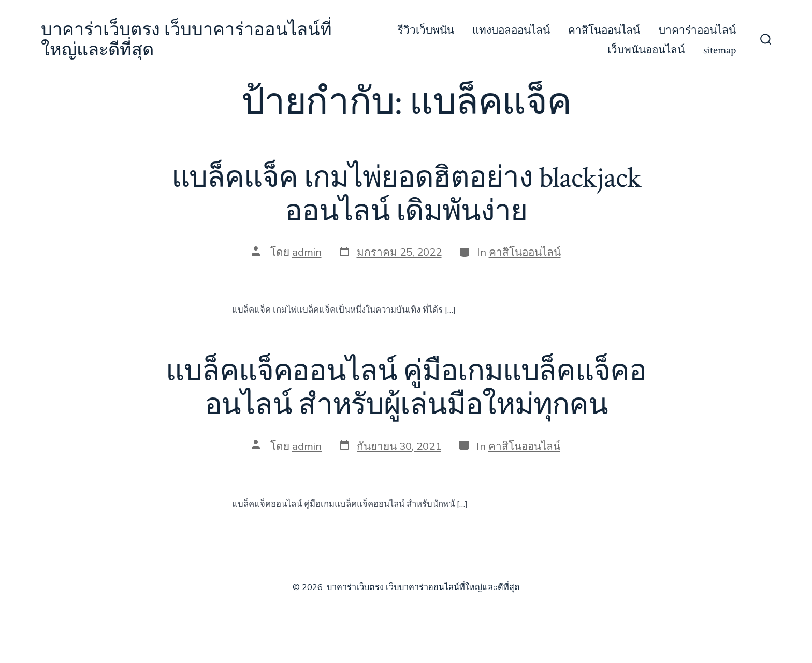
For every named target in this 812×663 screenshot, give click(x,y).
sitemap (720, 50)
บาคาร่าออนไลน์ (697, 30)
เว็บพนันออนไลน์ (646, 50)
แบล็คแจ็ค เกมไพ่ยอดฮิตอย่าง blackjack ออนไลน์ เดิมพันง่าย (406, 195)
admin (307, 252)
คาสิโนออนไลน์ (604, 30)
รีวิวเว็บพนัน (426, 30)
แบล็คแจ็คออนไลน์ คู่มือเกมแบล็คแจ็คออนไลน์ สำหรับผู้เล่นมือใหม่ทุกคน (406, 388)
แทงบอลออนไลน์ (511, 30)
